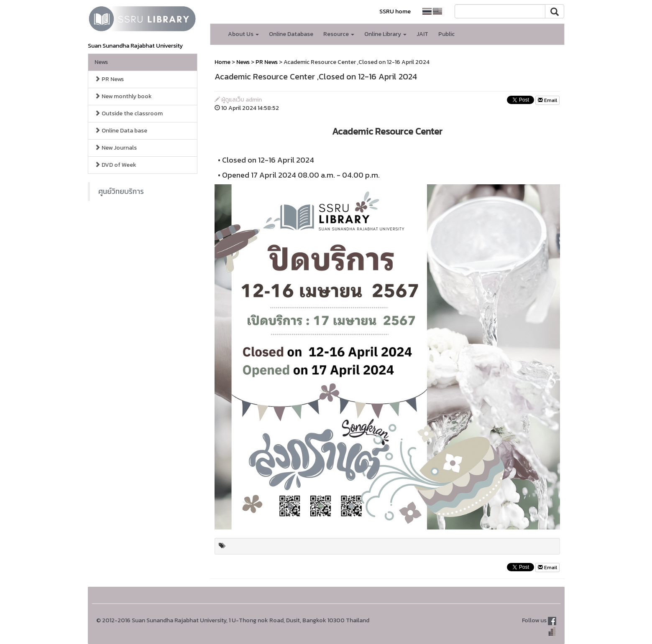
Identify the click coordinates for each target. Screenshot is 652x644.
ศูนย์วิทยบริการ (121, 191)
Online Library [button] (385, 34)
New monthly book (123, 96)
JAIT (422, 34)
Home (222, 62)
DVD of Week (115, 165)
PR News (109, 79)
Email (547, 100)
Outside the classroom (129, 113)
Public (446, 34)
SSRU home (395, 11)
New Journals (116, 148)
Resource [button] (339, 34)
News (101, 62)
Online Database (291, 34)
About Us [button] (243, 34)
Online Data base (121, 131)
